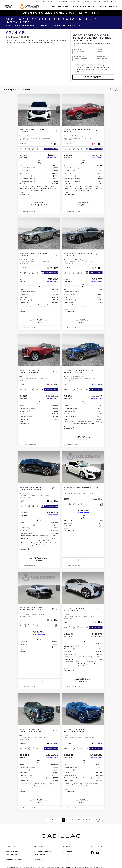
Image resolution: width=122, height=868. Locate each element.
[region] (39, 180)
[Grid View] (111, 90)
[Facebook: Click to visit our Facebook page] (93, 853)
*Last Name (99, 49)
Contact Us (67, 854)
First (50, 820)
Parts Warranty (41, 854)
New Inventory (12, 852)
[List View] (117, 90)
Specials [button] (92, 7)
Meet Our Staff (69, 857)
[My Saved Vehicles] (113, 2)
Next (81, 820)
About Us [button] (112, 7)
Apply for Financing (42, 852)
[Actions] (56, 131)
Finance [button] (102, 7)
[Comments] (42, 149)
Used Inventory (12, 854)
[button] (58, 110)
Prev (58, 820)
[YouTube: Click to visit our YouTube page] (98, 853)
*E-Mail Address (79, 56)
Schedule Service (41, 857)
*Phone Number (100, 56)
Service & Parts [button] (78, 7)
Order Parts (39, 860)
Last (89, 820)
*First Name (78, 49)
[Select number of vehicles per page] (99, 820)
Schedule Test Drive (14, 860)
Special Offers (12, 857)
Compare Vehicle (29, 211)
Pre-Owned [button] (63, 7)
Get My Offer (93, 77)
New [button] (54, 7)
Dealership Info (69, 852)
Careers (66, 860)
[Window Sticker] (51, 149)
